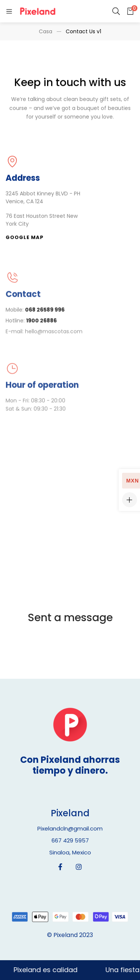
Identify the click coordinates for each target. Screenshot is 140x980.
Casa (46, 31)
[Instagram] (79, 867)
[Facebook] (60, 867)
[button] (25, 238)
